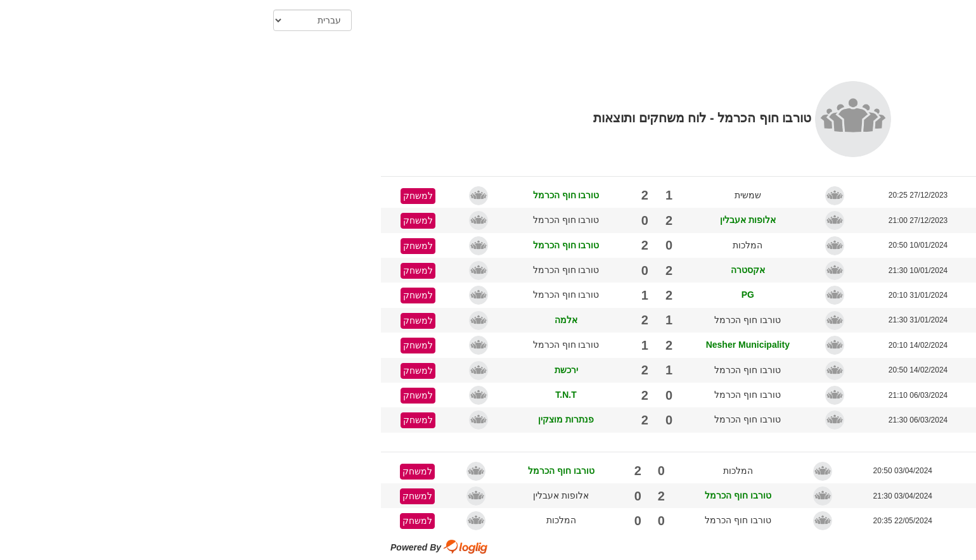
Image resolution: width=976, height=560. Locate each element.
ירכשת (312, 370)
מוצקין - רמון (767, 195)
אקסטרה (494, 270)
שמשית (494, 195)
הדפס (826, 61)
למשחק (164, 196)
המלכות (493, 245)
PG (494, 295)
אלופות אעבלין (494, 220)
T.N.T (311, 395)
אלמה (312, 320)
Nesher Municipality (494, 345)
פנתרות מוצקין (312, 419)
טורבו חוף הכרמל (312, 195)
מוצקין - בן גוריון (759, 521)
